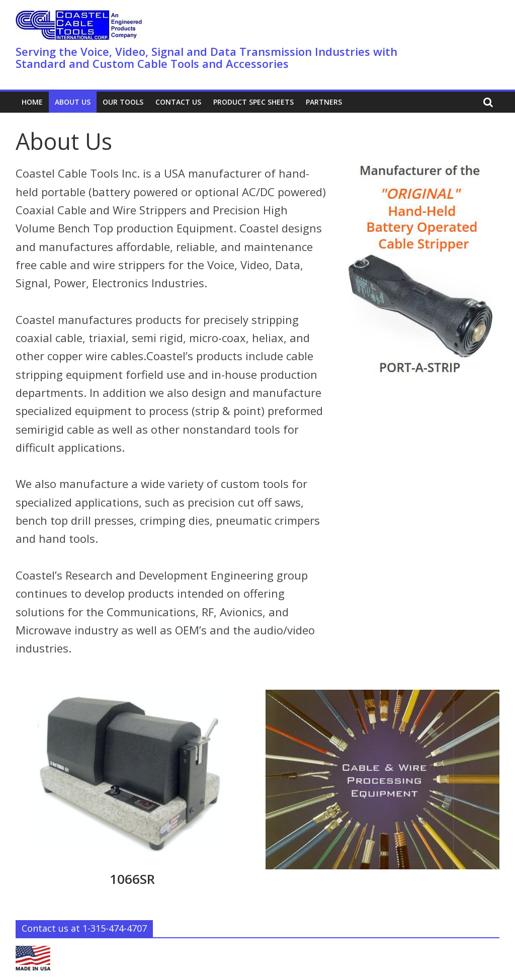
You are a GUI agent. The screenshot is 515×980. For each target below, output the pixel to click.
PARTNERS (324, 102)
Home (32, 102)
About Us (73, 102)
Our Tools (123, 102)
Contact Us (178, 102)
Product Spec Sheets (253, 102)
